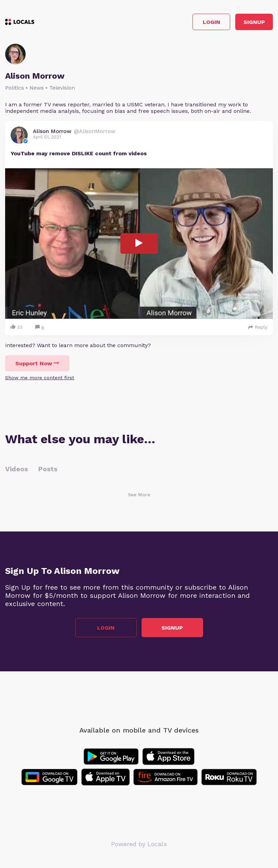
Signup (254, 22)
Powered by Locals (139, 844)
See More (139, 495)
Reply (258, 327)
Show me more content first (40, 378)
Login (211, 22)
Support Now (37, 363)
